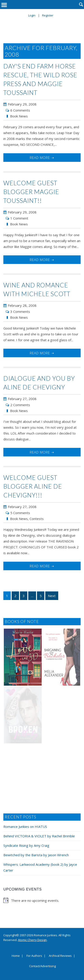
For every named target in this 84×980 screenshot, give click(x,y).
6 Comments (20, 110)
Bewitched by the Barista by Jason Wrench (36, 855)
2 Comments (20, 405)
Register (48, 15)
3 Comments (20, 311)
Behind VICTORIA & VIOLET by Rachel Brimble (39, 836)
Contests (37, 519)
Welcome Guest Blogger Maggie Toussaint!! (31, 192)
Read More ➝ (42, 158)
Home (16, 956)
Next (52, 596)
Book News (19, 116)
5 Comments (20, 513)
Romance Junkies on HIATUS (25, 827)
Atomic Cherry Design (32, 940)
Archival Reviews (60, 956)
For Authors (34, 956)
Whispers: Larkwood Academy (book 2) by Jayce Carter (40, 867)
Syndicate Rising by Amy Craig (26, 845)
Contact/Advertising (42, 966)
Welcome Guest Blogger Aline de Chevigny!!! (33, 486)
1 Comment (19, 218)
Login (32, 15)
